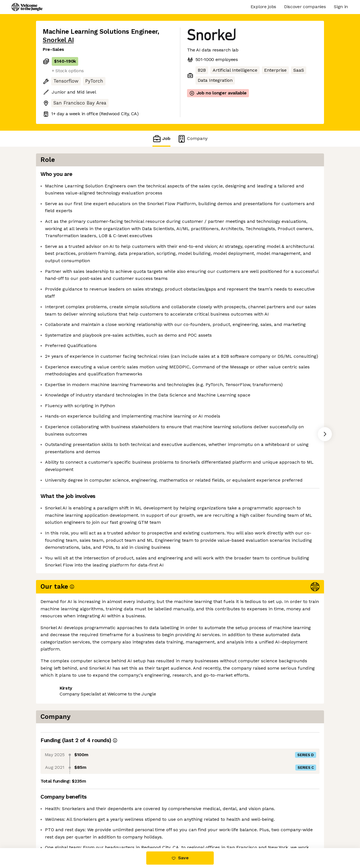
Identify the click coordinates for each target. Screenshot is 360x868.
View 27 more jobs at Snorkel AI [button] (117, 825)
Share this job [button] (58, 825)
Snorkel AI (58, 40)
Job (161, 139)
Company (192, 139)
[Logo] (27, 7)
